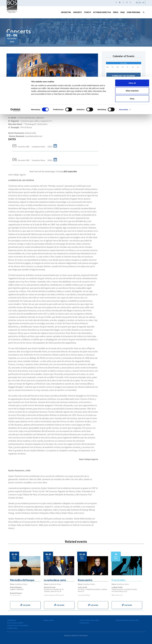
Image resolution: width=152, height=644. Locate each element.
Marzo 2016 (123, 64)
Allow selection (132, 14)
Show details (125, 33)
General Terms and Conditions (18, 625)
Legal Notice (12, 620)
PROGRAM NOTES (28, 110)
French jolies (119, 580)
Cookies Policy (12, 628)
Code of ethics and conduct (89, 620)
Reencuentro (85, 580)
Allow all (132, 6)
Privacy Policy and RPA (15, 623)
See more (25, 605)
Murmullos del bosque (22, 580)
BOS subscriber (70, 171)
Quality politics (49, 620)
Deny (132, 22)
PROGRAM (13, 110)
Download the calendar (123, 78)
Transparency (84, 623)
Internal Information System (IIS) (127, 620)
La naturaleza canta (55, 580)
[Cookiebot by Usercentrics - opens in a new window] (15, 33)
